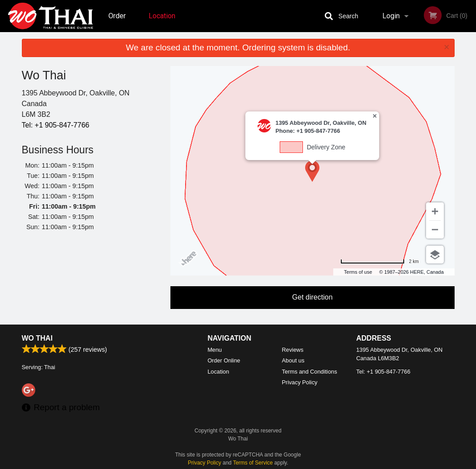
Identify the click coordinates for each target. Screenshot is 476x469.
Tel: (56, 125)
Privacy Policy (300, 382)
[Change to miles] (380, 261)
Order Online (118, 22)
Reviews (293, 350)
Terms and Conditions (310, 372)
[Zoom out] (435, 230)
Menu (215, 350)
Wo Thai (37, 338)
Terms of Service (253, 463)
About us (293, 360)
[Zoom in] (435, 211)
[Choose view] (435, 255)
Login (391, 16)
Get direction (313, 297)
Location (162, 16)
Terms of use (358, 272)
